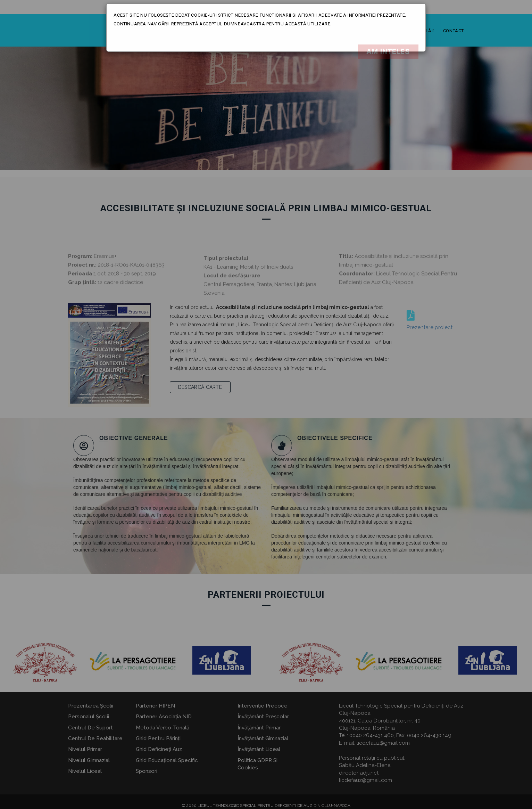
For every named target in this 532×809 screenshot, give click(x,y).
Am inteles (388, 51)
